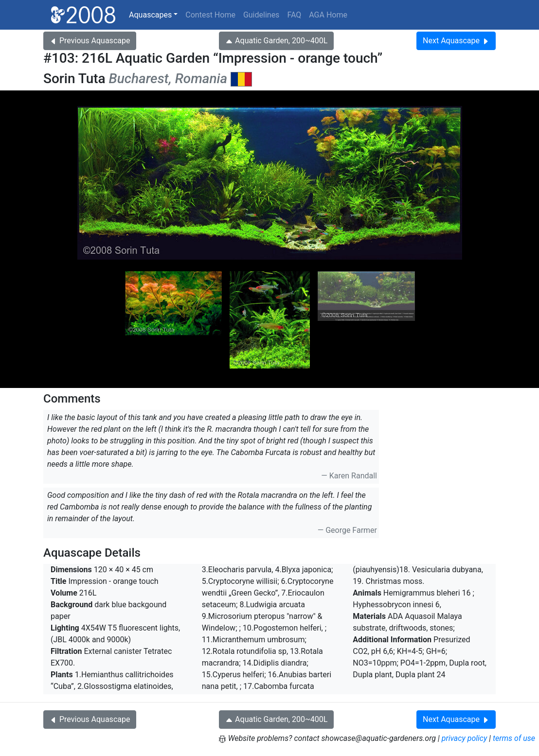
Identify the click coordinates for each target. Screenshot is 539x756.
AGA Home (328, 15)
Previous (90, 41)
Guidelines (261, 15)
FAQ (294, 15)
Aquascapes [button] (150, 15)
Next (456, 41)
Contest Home (210, 15)
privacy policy (465, 738)
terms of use (514, 738)
